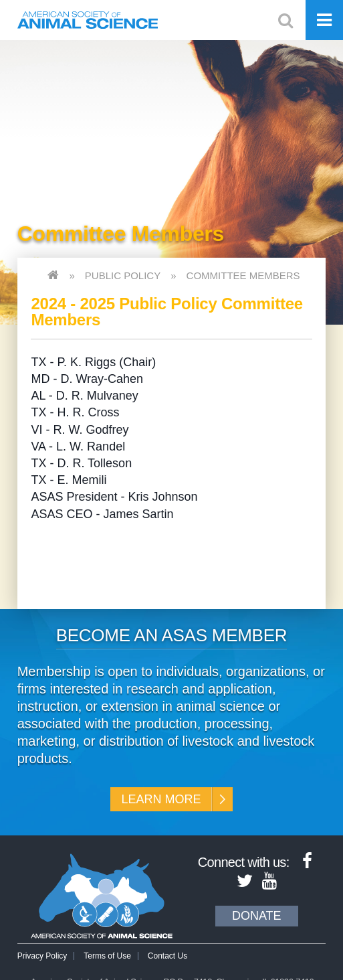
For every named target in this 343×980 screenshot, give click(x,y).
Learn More (161, 799)
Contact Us (167, 956)
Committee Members (243, 275)
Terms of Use (107, 956)
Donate (257, 916)
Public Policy (123, 275)
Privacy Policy (42, 956)
